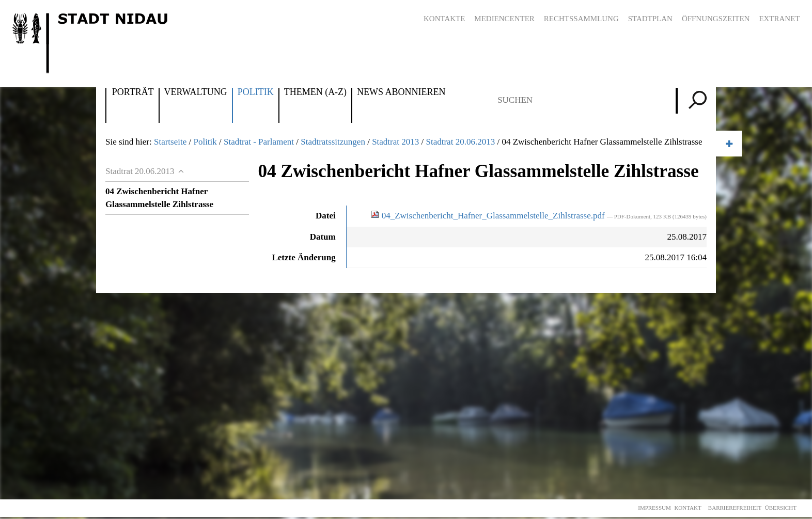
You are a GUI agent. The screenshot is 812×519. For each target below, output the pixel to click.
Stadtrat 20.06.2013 (461, 142)
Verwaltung (196, 92)
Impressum (654, 508)
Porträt (133, 92)
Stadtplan (650, 19)
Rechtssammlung (581, 19)
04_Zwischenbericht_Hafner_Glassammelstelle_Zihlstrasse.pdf (489, 216)
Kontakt (688, 508)
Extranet (779, 19)
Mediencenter (504, 19)
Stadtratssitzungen (333, 142)
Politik (256, 92)
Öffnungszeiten (716, 19)
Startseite (170, 142)
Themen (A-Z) (315, 92)
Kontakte (444, 19)
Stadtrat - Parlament (259, 142)
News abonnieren (401, 92)
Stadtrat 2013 (395, 142)
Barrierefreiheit (735, 508)
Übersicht (781, 508)
